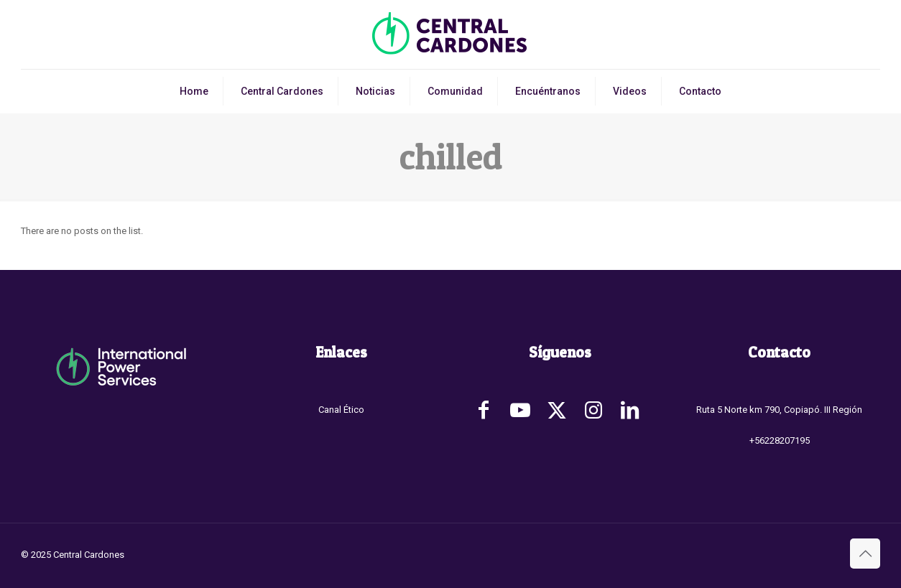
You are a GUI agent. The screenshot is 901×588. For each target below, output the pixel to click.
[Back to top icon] (865, 554)
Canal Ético (341, 410)
